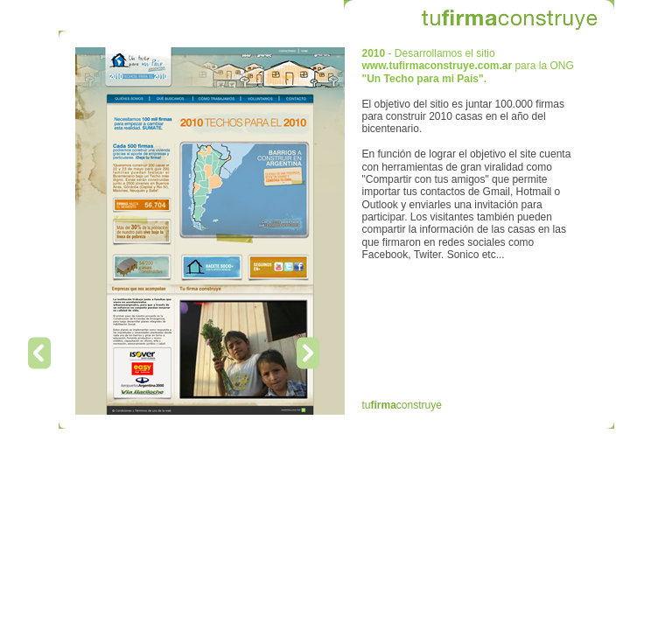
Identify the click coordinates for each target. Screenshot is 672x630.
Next (308, 353)
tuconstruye (402, 405)
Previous (39, 353)
